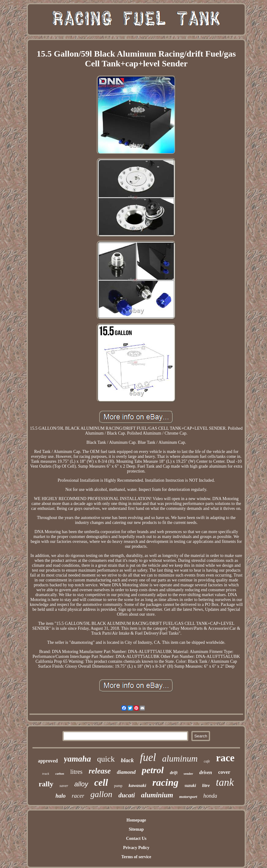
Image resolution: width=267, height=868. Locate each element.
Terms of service (136, 857)
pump (118, 786)
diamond (126, 772)
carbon (60, 774)
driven (206, 772)
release (100, 771)
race (225, 758)
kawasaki (137, 785)
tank (225, 782)
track (46, 773)
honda (210, 796)
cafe (207, 761)
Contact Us (136, 838)
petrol (153, 770)
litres (76, 772)
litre (206, 785)
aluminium (157, 795)
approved (48, 761)
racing (165, 782)
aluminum (180, 759)
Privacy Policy (136, 848)
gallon (101, 794)
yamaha (78, 759)
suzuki (190, 786)
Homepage (136, 820)
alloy (81, 784)
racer (78, 796)
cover (224, 772)
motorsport (188, 797)
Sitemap (136, 829)
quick (106, 759)
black (127, 760)
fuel (148, 757)
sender (188, 773)
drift (174, 773)
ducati (127, 795)
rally (46, 784)
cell (101, 783)
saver (64, 786)
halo (60, 796)
